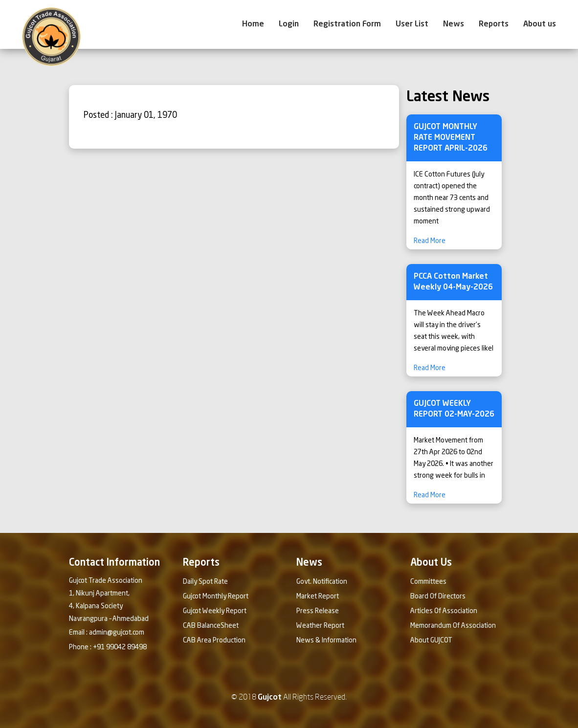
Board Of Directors (438, 596)
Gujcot (270, 698)
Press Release (318, 611)
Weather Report (320, 626)
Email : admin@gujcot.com (107, 633)
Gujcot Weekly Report (215, 611)
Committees (428, 582)
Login (289, 24)
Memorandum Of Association (453, 626)
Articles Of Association (444, 611)
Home (253, 24)
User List (412, 24)
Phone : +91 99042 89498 (108, 647)
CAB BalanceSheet (211, 626)
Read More (430, 241)
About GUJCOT (431, 640)
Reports (494, 24)
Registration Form (347, 24)
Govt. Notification (322, 582)
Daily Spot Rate (205, 582)
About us (540, 24)
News (454, 24)
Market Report (318, 596)
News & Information (326, 640)
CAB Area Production (214, 640)
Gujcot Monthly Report (216, 596)
